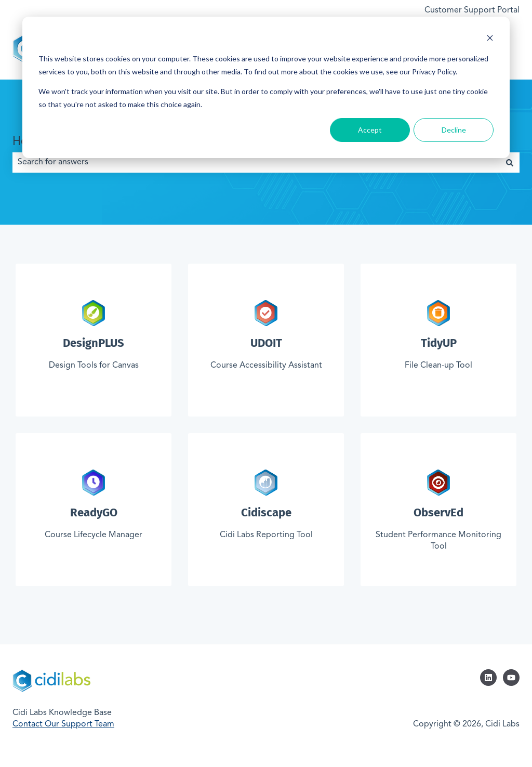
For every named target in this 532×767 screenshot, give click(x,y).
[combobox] (256, 162)
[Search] (510, 162)
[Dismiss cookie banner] (490, 39)
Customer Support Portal (472, 10)
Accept (370, 130)
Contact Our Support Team (63, 724)
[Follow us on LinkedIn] (488, 678)
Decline (454, 130)
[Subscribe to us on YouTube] (511, 678)
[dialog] (266, 87)
